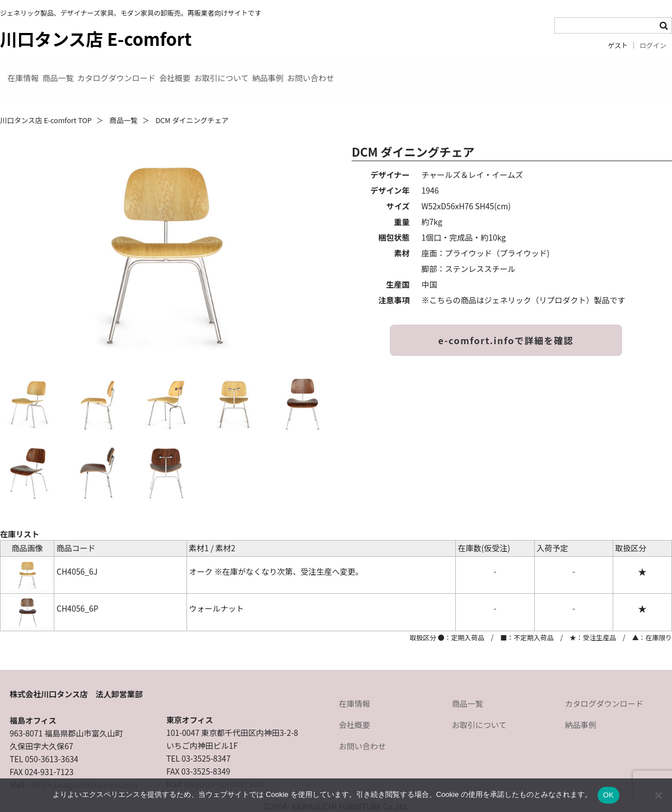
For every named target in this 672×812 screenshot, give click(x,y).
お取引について (341, 72)
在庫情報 (31, 72)
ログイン (653, 45)
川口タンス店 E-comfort (96, 38)
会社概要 (267, 72)
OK (608, 795)
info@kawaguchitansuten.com (82, 767)
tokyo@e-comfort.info (223, 766)
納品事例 (416, 72)
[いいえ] (658, 795)
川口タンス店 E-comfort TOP (46, 102)
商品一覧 (94, 72)
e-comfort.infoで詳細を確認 (506, 322)
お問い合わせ (486, 72)
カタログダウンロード (180, 72)
